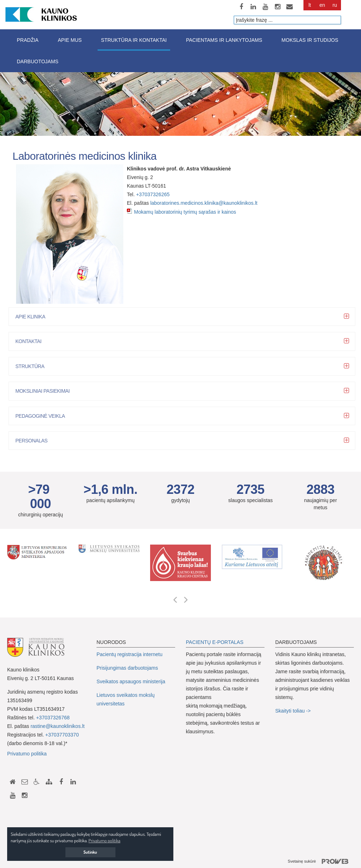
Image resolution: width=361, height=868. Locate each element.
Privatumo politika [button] (105, 840)
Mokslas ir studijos (310, 40)
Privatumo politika (27, 754)
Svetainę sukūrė (321, 862)
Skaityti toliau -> (294, 711)
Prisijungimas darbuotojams (127, 668)
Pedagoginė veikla (43, 416)
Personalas (34, 441)
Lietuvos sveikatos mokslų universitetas (126, 699)
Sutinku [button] (90, 852)
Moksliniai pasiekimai (45, 391)
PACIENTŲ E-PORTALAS (215, 642)
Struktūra (32, 366)
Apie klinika (33, 317)
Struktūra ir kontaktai (134, 40)
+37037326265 (153, 194)
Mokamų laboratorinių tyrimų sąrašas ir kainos (185, 212)
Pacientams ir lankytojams (224, 40)
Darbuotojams (38, 61)
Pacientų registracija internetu (129, 654)
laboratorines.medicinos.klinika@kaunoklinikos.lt (204, 203)
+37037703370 (62, 735)
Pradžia (28, 40)
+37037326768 (53, 718)
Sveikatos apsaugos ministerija (131, 681)
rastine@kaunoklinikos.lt (57, 726)
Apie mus (70, 40)
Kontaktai (31, 341)
